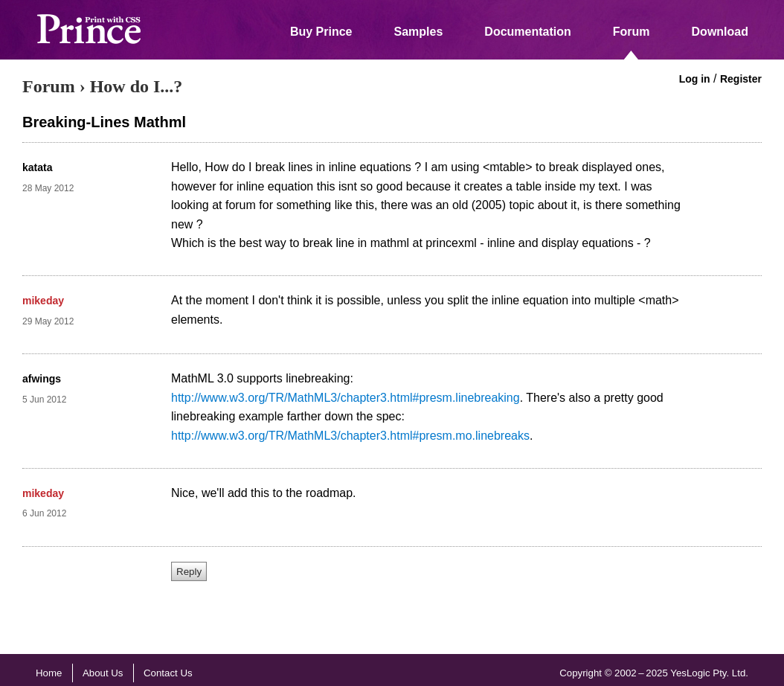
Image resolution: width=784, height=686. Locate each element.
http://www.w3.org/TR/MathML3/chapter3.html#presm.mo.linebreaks (350, 436)
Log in (695, 79)
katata (37, 167)
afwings (42, 379)
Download (720, 32)
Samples (419, 32)
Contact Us (168, 673)
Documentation (527, 32)
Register (741, 79)
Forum (632, 32)
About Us (103, 673)
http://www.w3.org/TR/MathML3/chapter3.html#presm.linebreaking (346, 398)
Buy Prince (321, 32)
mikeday (43, 301)
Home (49, 673)
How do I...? (136, 86)
